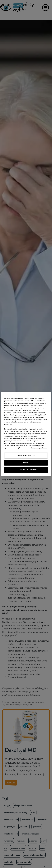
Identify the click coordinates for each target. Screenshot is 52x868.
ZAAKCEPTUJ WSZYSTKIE (26, 470)
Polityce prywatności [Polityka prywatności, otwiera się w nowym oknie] (39, 448)
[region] (26, 434)
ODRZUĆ (26, 462)
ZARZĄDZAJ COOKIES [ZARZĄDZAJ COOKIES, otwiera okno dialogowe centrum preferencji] (26, 455)
